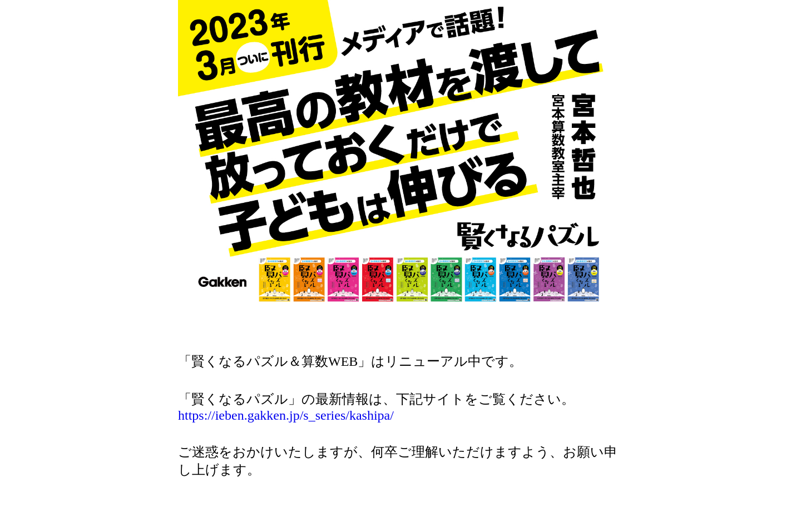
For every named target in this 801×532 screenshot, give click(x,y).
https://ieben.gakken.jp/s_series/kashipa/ (286, 415)
